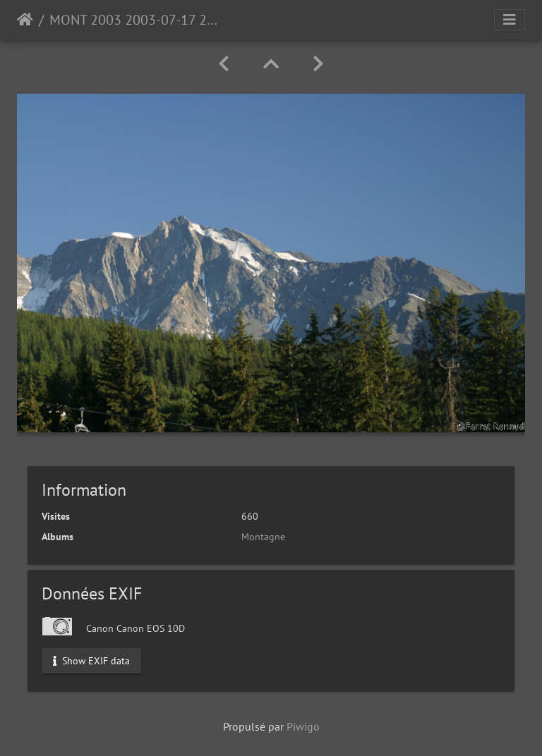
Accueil (25, 20)
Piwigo (303, 726)
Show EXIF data (91, 660)
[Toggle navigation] (510, 20)
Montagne (263, 537)
